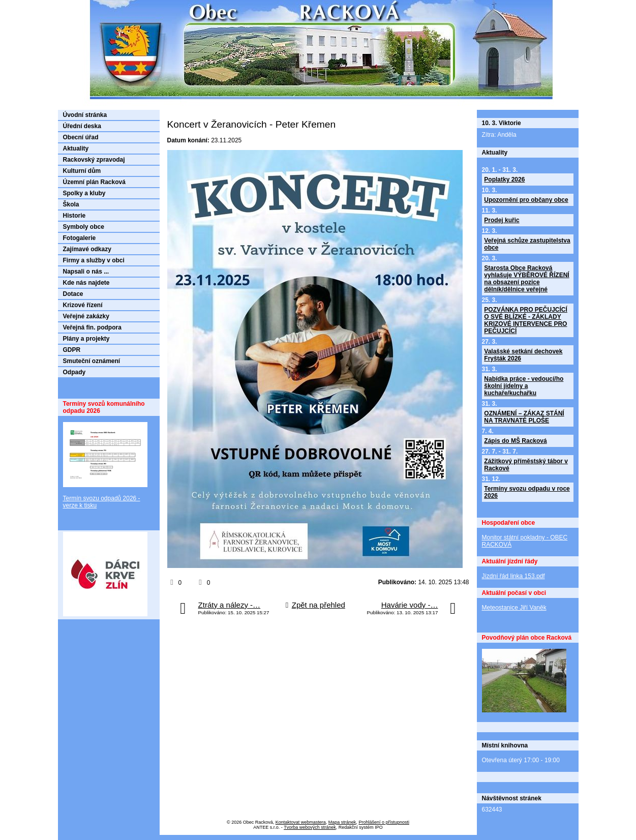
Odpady (74, 372)
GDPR (72, 350)
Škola (71, 204)
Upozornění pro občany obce (526, 200)
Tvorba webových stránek (310, 827)
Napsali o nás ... (86, 272)
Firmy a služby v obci (94, 260)
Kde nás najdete (86, 283)
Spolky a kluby (84, 193)
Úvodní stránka (85, 115)
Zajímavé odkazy (87, 249)
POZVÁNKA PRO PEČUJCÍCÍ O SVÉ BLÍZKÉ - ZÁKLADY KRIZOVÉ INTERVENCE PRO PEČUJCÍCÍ (526, 320)
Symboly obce (84, 227)
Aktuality (76, 148)
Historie (74, 216)
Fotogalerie (80, 238)
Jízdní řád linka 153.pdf (513, 576)
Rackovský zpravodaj (94, 160)
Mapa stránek (342, 822)
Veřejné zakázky (86, 316)
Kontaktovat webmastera (301, 822)
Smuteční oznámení (92, 361)
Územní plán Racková (94, 182)
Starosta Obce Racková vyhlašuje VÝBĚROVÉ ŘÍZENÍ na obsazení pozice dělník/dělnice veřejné (526, 279)
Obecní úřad (81, 137)
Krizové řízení (83, 305)
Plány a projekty (86, 339)
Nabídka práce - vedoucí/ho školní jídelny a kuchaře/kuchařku (524, 386)
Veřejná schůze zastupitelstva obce (527, 244)
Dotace (73, 294)
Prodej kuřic (502, 220)
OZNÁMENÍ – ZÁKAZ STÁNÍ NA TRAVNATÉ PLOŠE (524, 417)
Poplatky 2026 (504, 179)
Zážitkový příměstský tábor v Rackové (526, 465)
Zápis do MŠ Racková (515, 441)
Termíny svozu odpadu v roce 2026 (527, 492)
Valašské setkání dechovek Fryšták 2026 (523, 355)
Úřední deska (82, 126)
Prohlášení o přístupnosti (384, 822)
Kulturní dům (82, 171)
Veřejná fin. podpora (92, 327)
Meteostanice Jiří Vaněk (514, 608)
